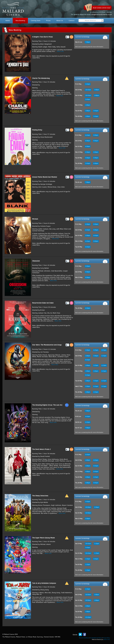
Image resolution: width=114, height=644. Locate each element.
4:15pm (88, 589)
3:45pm (88, 84)
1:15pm (97, 544)
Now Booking (20, 21)
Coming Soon (36, 21)
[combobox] (91, 21)
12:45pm (88, 617)
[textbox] (91, 21)
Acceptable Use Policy (96, 638)
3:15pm (96, 365)
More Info (60, 51)
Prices (48, 21)
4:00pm (88, 460)
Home (8, 21)
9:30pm (96, 135)
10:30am (88, 507)
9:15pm (104, 350)
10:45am (88, 90)
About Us (60, 21)
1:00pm (97, 90)
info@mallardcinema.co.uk (101, 15)
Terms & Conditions (84, 638)
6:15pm (96, 350)
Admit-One (107, 640)
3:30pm (88, 158)
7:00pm (88, 42)
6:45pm (88, 135)
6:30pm (88, 141)
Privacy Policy (106, 638)
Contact (72, 21)
